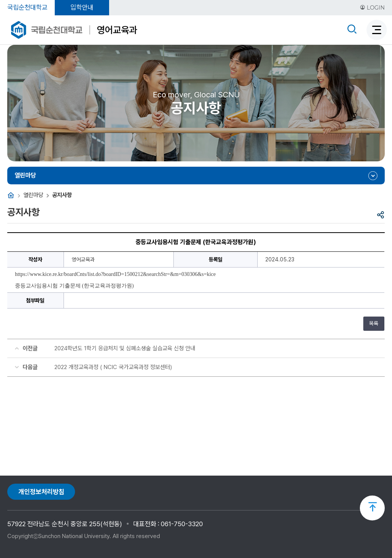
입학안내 (82, 7)
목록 (374, 323)
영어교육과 (117, 30)
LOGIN (372, 8)
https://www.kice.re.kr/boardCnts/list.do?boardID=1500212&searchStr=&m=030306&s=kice (115, 274)
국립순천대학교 (27, 7)
